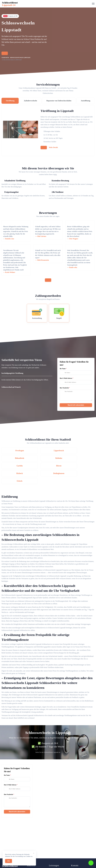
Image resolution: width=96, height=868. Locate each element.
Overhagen (16, 450)
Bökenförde (80, 450)
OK (9, 861)
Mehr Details (53, 147)
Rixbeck (16, 466)
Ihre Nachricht (64, 388)
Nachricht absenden (76, 405)
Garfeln (48, 458)
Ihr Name (63, 369)
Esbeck (80, 466)
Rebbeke (16, 458)
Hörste (80, 458)
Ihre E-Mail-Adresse (66, 378)
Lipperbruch (48, 450)
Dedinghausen (48, 466)
